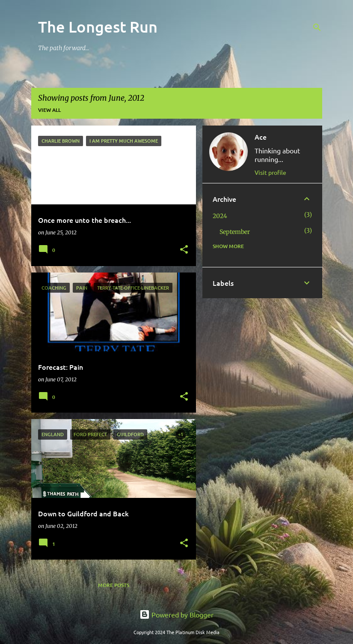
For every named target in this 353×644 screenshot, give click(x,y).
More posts (114, 585)
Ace (261, 137)
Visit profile (270, 172)
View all (49, 110)
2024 (220, 216)
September (235, 232)
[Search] (317, 27)
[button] (184, 250)
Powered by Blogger (176, 614)
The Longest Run (98, 27)
